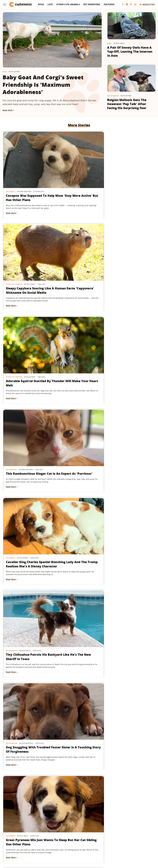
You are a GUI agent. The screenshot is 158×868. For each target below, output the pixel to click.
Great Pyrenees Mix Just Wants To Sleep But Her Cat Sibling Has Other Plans (79, 322)
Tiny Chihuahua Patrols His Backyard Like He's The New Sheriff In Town (130, 246)
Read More (8, 110)
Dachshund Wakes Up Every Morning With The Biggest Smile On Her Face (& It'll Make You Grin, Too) (78, 627)
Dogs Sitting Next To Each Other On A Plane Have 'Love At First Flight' (130, 777)
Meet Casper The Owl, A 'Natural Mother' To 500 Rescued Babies (76, 549)
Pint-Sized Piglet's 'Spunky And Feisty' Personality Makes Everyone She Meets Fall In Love (131, 400)
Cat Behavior (11, 237)
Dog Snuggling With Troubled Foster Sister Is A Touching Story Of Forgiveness (26, 324)
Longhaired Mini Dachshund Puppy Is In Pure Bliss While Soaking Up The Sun (129, 551)
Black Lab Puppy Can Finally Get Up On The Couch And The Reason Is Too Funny (77, 703)
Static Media (65, 839)
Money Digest (86, 849)
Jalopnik (36, 849)
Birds (109, 43)
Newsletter (147, 4)
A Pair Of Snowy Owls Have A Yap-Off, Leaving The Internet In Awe (130, 52)
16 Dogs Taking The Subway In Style (27, 623)
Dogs (41, 4)
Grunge (60, 849)
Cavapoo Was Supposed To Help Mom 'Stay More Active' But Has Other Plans (26, 172)
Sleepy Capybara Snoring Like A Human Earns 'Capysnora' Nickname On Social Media (78, 172)
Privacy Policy (90, 834)
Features (109, 4)
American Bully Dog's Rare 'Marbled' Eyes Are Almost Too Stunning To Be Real (130, 625)
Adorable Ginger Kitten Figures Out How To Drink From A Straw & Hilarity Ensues (130, 703)
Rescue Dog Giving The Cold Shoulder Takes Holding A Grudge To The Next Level (27, 549)
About (63, 834)
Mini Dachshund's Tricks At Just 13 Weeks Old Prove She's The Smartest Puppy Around (27, 400)
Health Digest (71, 849)
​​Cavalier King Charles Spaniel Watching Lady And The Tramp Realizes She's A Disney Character (79, 248)
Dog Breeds (11, 161)
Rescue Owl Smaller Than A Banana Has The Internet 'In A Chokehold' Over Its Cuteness (79, 400)
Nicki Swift (99, 849)
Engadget (25, 849)
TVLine (44, 849)
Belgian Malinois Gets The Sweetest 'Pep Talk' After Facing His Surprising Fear (127, 104)
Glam (52, 849)
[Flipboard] (131, 4)
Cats (50, 4)
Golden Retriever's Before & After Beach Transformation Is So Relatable (130, 475)
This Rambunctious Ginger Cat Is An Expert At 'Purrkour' (26, 246)
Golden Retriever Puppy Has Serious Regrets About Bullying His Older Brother (78, 777)
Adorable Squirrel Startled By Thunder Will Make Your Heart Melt (131, 170)
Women (119, 849)
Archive (74, 834)
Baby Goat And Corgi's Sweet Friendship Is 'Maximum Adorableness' (43, 85)
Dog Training (12, 389)
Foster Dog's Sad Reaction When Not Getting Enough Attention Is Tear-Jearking (130, 322)
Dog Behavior (113, 96)
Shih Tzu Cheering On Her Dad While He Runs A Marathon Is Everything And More (25, 779)
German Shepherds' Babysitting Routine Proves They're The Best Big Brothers (79, 475)
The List (110, 849)
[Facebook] (123, 4)
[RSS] (135, 4)
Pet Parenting (92, 4)
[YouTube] (127, 4)
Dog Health (115, 617)
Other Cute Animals (68, 4)
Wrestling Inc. (131, 849)
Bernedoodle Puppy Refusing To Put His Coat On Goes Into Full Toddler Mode (25, 703)
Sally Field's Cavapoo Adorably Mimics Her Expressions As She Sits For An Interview (27, 475)
